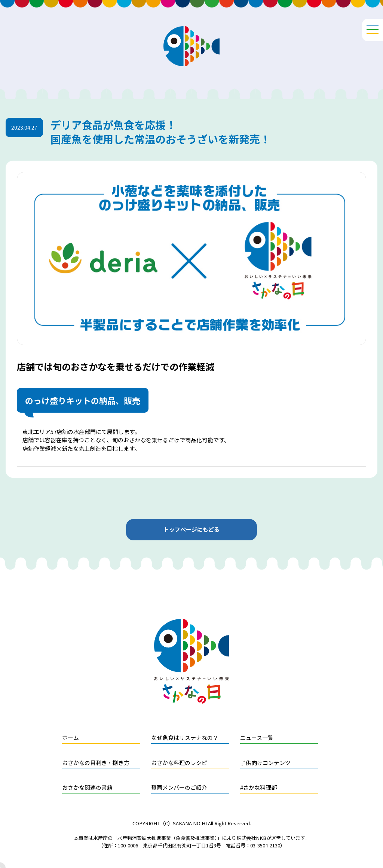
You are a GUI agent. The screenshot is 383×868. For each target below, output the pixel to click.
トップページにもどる (191, 529)
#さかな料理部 (258, 787)
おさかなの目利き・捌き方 (96, 763)
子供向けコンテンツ (265, 763)
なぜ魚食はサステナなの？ (185, 738)
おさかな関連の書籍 (87, 787)
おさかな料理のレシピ (179, 763)
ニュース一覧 (257, 738)
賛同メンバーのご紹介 (179, 787)
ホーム (71, 738)
